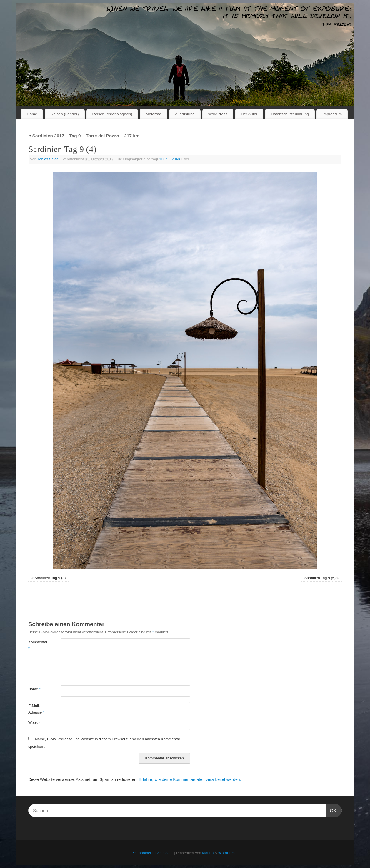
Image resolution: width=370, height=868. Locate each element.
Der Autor (249, 114)
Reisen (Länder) (65, 114)
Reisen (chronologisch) (112, 114)
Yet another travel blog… (153, 853)
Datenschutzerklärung (290, 114)
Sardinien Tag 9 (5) (320, 578)
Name (34, 689)
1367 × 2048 (169, 159)
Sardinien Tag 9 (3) (50, 578)
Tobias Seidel (48, 159)
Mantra (208, 853)
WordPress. (228, 853)
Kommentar (36, 645)
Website (35, 723)
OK (332, 810)
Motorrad (153, 114)
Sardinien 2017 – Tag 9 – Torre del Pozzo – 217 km (84, 136)
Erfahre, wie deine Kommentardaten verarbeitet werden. (190, 779)
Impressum (332, 114)
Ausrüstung (185, 114)
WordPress (218, 114)
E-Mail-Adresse (36, 709)
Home (32, 114)
